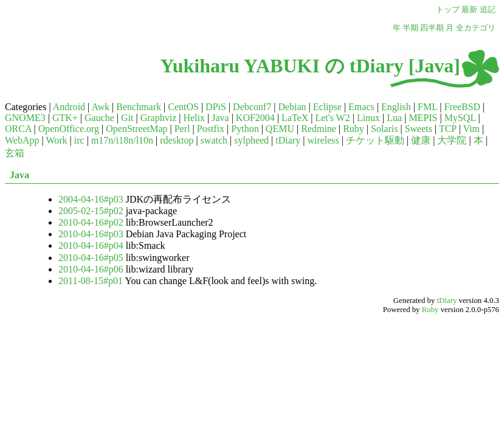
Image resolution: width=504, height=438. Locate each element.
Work (56, 140)
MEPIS (423, 118)
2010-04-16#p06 (91, 269)
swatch (214, 140)
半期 (410, 28)
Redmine (319, 129)
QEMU (280, 129)
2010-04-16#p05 (91, 258)
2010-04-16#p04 (91, 245)
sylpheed (251, 140)
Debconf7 (252, 107)
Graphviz (159, 118)
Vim (471, 129)
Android (69, 107)
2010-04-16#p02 (91, 222)
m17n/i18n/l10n (122, 140)
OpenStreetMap (136, 129)
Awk (100, 107)
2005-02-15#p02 (91, 211)
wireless (323, 140)
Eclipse (327, 107)
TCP (448, 129)
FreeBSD (463, 107)
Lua (394, 118)
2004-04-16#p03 (91, 199)
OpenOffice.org (69, 129)
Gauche (99, 118)
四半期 (432, 28)
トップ (448, 10)
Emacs (361, 107)
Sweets (419, 129)
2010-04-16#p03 (91, 234)
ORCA (18, 129)
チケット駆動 (375, 140)
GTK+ (65, 118)
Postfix (211, 129)
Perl (182, 129)
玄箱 (15, 153)
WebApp (22, 140)
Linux (368, 118)
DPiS (216, 107)
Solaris (384, 129)
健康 (421, 140)
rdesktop (177, 140)
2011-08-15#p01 (91, 281)
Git (127, 118)
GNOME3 (25, 118)
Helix (194, 118)
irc (79, 140)
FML (427, 107)
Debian (292, 107)
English (396, 107)
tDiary (288, 140)
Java (220, 118)
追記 (488, 10)
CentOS (183, 107)
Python (245, 129)
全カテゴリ (476, 28)
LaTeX (295, 118)
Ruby (354, 129)
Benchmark (139, 107)
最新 (469, 10)
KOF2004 (255, 118)
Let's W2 (332, 118)
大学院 (452, 140)
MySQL (460, 118)
